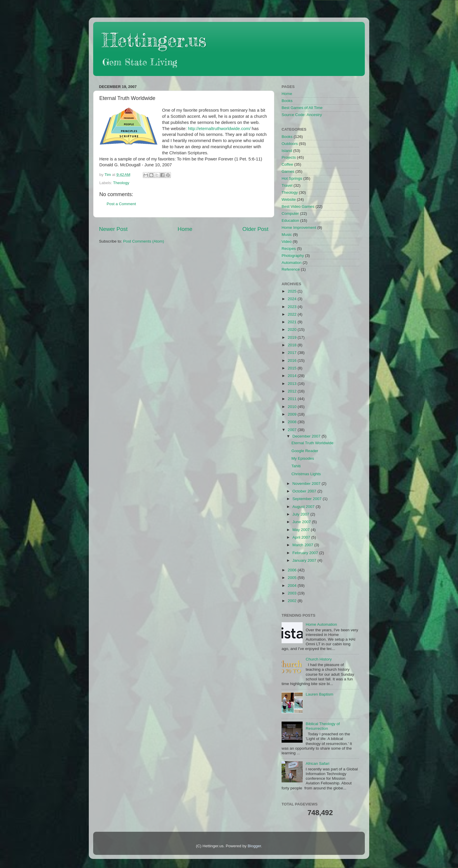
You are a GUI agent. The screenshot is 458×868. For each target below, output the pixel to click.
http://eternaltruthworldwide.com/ (219, 129)
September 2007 (308, 499)
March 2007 (303, 545)
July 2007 (301, 514)
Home (185, 229)
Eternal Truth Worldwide (313, 443)
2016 (293, 360)
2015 (293, 368)
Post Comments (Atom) (144, 241)
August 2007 (304, 507)
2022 (293, 314)
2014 (293, 376)
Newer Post (113, 229)
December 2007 (307, 436)
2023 (293, 307)
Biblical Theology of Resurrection (323, 726)
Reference (291, 269)
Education (290, 221)
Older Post (255, 229)
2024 (293, 299)
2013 (293, 384)
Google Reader (305, 451)
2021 (293, 322)
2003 (293, 593)
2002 (293, 601)
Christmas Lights (306, 474)
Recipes (289, 249)
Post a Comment (121, 204)
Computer (290, 213)
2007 (293, 430)
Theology (121, 183)
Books (287, 101)
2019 (293, 337)
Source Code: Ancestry (302, 115)
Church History (319, 659)
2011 (293, 399)
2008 (293, 422)
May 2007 (302, 530)
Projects (289, 157)
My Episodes (303, 458)
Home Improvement (299, 228)
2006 (293, 570)
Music (287, 235)
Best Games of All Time (302, 108)
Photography (293, 256)
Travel (287, 185)
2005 (293, 578)
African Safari (317, 764)
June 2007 (302, 522)
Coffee (287, 164)
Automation (292, 263)
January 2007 (305, 560)
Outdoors (290, 144)
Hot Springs (292, 178)
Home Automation (321, 624)
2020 (293, 330)
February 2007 (306, 553)
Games (288, 171)
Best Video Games (298, 206)
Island (287, 151)
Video (287, 242)
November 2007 (307, 484)
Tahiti (296, 466)
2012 (293, 391)
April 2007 (302, 537)
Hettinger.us (154, 40)
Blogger (254, 846)
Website (289, 199)
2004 (293, 586)
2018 (293, 345)
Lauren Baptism (319, 694)
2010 (293, 407)
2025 (293, 291)
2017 (293, 353)
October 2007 (305, 491)
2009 (293, 414)
